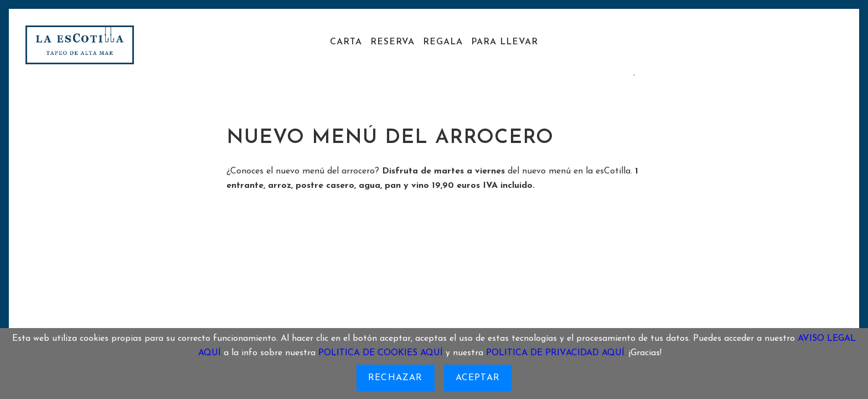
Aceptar (478, 378)
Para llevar (505, 42)
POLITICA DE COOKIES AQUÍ (381, 353)
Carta (346, 42)
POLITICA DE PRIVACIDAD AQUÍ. (556, 353)
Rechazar (396, 378)
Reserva (392, 42)
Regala (443, 42)
